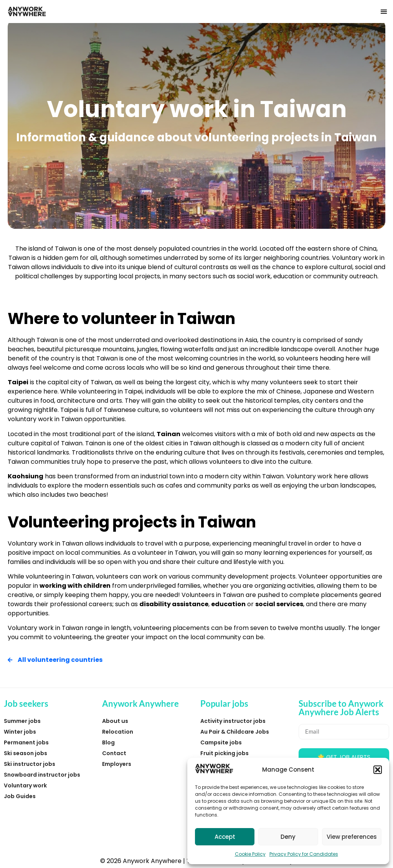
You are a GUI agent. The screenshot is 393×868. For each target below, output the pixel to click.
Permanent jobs (26, 742)
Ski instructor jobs (30, 764)
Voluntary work (25, 785)
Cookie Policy (250, 854)
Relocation (118, 732)
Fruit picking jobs (225, 753)
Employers (117, 764)
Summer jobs (22, 721)
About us (115, 721)
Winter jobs (20, 732)
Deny (288, 837)
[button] (378, 770)
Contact (114, 753)
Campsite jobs (221, 742)
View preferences (352, 837)
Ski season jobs (26, 753)
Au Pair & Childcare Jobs (235, 732)
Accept (225, 837)
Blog (108, 742)
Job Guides (20, 796)
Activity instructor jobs (233, 721)
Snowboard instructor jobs (42, 775)
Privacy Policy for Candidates (304, 854)
